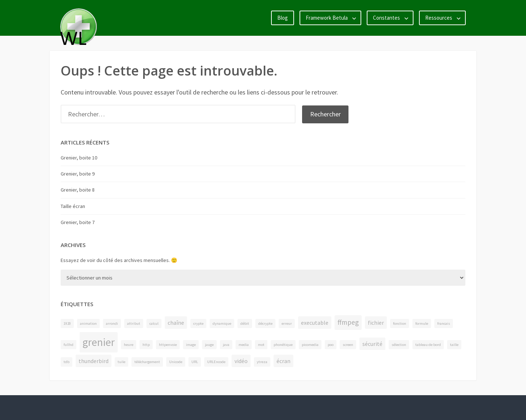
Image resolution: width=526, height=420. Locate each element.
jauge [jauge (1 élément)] (209, 345)
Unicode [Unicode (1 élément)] (176, 362)
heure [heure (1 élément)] (129, 345)
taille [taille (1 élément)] (454, 345)
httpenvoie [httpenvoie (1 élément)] (168, 345)
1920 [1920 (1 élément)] (67, 323)
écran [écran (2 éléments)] (283, 361)
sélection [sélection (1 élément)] (399, 345)
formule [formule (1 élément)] (422, 323)
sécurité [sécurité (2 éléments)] (372, 344)
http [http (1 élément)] (146, 345)
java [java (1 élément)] (226, 345)
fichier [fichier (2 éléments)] (376, 323)
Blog (283, 18)
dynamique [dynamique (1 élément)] (222, 323)
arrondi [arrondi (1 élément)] (112, 323)
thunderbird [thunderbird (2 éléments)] (94, 361)
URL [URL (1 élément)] (195, 362)
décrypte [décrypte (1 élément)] (265, 323)
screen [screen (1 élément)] (348, 345)
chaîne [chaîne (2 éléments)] (176, 323)
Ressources (439, 18)
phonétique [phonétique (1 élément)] (283, 345)
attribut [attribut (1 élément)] (134, 323)
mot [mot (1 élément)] (261, 345)
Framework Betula (327, 18)
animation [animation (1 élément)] (88, 323)
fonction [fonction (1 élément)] (400, 323)
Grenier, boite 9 (78, 174)
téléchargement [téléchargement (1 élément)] (147, 362)
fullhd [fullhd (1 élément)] (68, 345)
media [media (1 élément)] (244, 345)
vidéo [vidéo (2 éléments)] (241, 361)
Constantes (386, 18)
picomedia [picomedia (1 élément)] (310, 345)
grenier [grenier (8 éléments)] (99, 342)
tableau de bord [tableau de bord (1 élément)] (428, 345)
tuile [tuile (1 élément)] (121, 362)
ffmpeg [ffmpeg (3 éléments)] (348, 322)
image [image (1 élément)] (191, 345)
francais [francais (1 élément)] (444, 323)
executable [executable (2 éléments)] (315, 323)
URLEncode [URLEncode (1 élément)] (216, 362)
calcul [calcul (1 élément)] (154, 323)
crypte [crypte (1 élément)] (198, 323)
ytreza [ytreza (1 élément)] (262, 362)
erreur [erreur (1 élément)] (287, 323)
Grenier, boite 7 (78, 222)
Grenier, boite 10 (79, 158)
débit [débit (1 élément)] (245, 323)
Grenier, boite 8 (78, 190)
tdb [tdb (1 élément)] (66, 362)
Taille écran (73, 206)
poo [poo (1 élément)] (331, 345)
